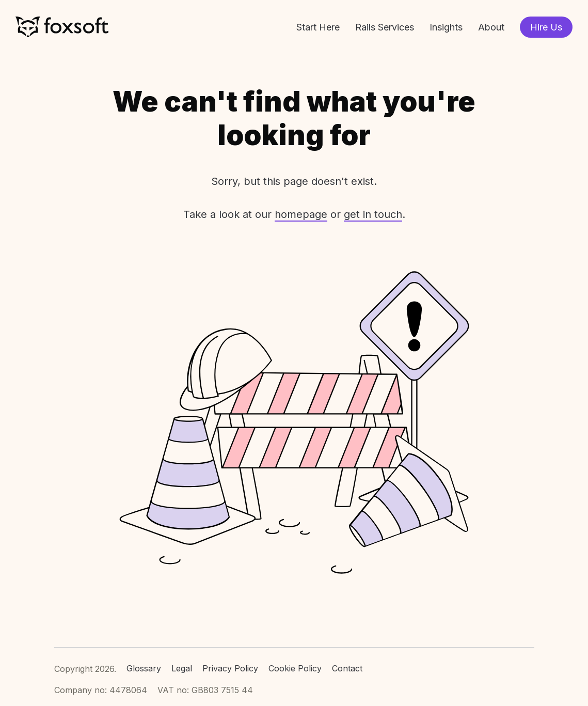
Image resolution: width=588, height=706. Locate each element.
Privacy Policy (230, 668)
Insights (446, 27)
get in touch (373, 214)
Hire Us (546, 27)
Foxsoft (62, 27)
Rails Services (385, 27)
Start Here (318, 27)
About (491, 27)
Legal (182, 668)
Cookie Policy (295, 668)
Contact (347, 668)
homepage (301, 214)
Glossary (144, 668)
